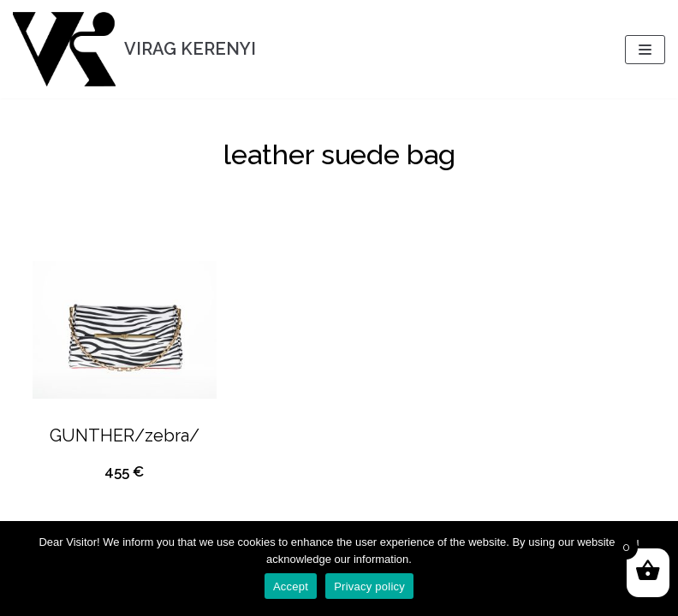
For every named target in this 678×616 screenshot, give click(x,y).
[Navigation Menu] (645, 50)
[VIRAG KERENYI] (134, 49)
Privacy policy (369, 586)
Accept (291, 586)
